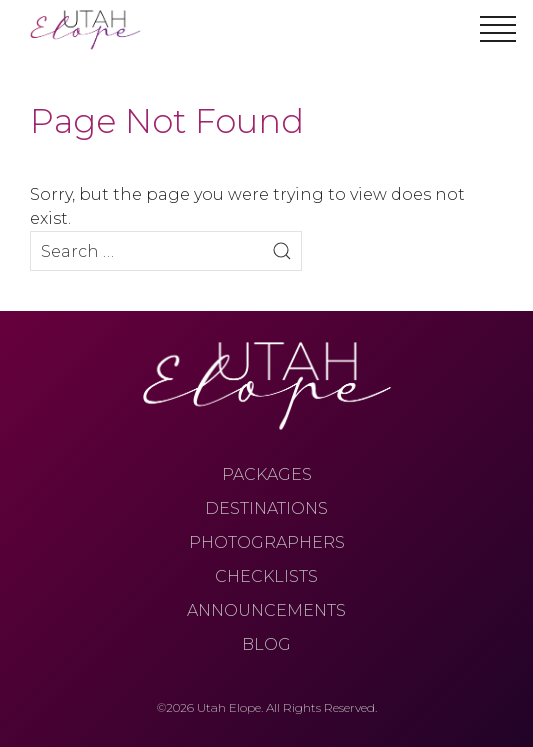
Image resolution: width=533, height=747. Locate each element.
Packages (267, 474)
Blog (266, 644)
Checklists (266, 576)
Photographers (267, 542)
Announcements (266, 610)
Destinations (266, 508)
